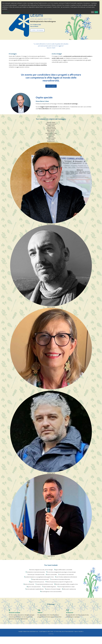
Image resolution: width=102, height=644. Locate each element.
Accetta (96, 12)
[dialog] (50, 8)
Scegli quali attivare (6, 12)
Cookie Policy (51, 634)
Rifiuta (93, 12)
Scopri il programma (37, 30)
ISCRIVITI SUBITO (51, 86)
